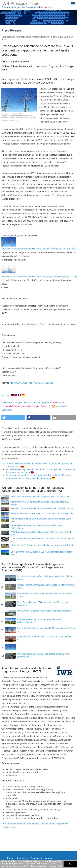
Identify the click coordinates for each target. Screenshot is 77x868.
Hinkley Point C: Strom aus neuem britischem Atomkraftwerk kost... (46, 586)
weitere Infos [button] (55, 866)
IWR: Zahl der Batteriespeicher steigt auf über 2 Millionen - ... (45, 612)
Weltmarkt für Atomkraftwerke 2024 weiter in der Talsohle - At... (45, 638)
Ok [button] (70, 864)
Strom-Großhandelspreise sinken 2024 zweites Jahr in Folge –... (46, 629)
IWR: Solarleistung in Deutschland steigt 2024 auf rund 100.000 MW (43, 655)
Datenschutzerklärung (41, 858)
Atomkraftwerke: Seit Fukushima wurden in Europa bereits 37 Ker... (45, 595)
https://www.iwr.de (18, 383)
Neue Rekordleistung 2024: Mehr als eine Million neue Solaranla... (43, 604)
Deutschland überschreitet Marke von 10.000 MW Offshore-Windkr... (45, 578)
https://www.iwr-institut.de (41, 383)
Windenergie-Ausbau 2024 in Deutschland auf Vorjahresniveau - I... (39, 621)
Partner (11, 858)
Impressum (23, 858)
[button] (13, 418)
